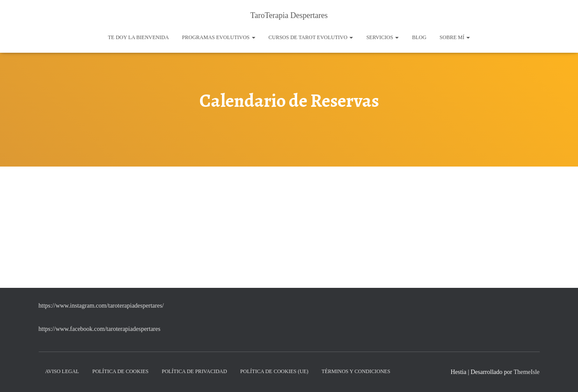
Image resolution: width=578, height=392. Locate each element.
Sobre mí (455, 37)
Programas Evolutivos (219, 37)
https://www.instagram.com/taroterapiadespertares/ (101, 306)
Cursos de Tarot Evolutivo (311, 37)
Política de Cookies (120, 371)
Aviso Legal (62, 371)
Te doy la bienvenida (139, 37)
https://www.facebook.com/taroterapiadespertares (100, 329)
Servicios (382, 37)
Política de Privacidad (194, 371)
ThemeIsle (526, 372)
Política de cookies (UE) (274, 371)
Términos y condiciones (356, 371)
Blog (419, 37)
